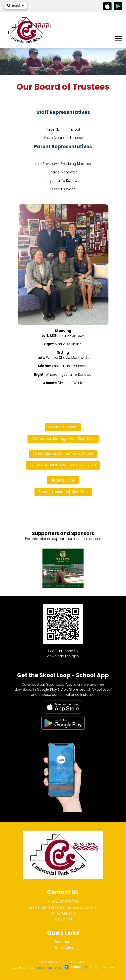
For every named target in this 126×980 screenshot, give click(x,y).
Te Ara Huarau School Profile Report (63, 454)
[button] (15, 6)
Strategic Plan (63, 480)
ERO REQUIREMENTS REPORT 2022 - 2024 (63, 465)
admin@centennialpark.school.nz (68, 907)
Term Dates (63, 947)
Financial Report (63, 427)
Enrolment (63, 942)
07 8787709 (69, 902)
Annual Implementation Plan (63, 492)
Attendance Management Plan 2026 (63, 439)
